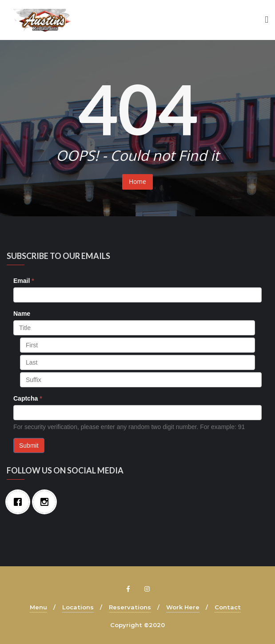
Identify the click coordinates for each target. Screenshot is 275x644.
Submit (29, 445)
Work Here (183, 607)
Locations (78, 607)
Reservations (130, 607)
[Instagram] (47, 502)
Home (137, 181)
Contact (228, 607)
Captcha (28, 398)
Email (24, 281)
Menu (38, 607)
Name (22, 314)
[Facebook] (20, 502)
